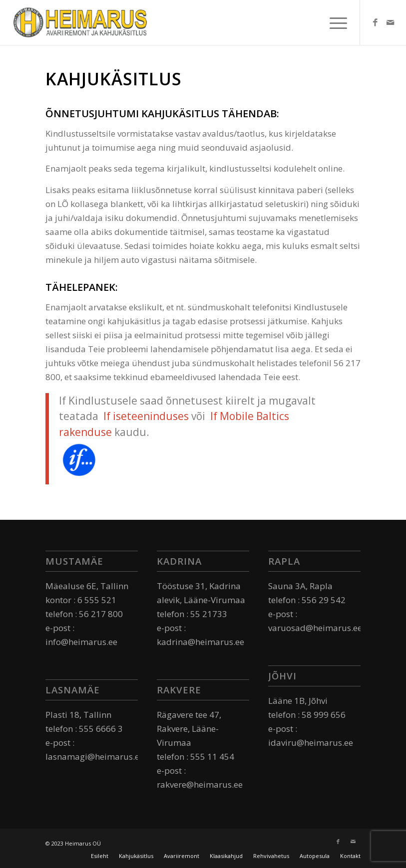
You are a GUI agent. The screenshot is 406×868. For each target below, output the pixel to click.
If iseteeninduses (146, 416)
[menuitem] (100, 856)
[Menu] (333, 22)
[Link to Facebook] (376, 22)
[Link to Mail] (391, 22)
